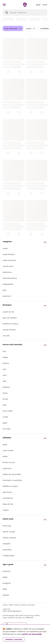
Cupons (6, 510)
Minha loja (7, 526)
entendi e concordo (14, 639)
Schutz (5, 417)
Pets (4, 290)
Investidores (8, 498)
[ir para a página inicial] (25, 6)
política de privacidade (32, 634)
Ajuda (5, 444)
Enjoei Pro (7, 296)
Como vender (8, 450)
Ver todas (7, 429)
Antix (5, 405)
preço (31, 28)
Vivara (5, 393)
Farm (4, 351)
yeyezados (7, 550)
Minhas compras (9, 538)
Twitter (5, 577)
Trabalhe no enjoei (10, 486)
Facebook (6, 571)
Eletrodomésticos (10, 278)
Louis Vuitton (8, 411)
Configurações (9, 555)
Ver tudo (6, 336)
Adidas (5, 357)
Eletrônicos (7, 272)
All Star (5, 399)
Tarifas (5, 456)
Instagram (7, 583)
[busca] (25, 12)
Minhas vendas (9, 532)
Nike (4, 381)
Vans (5, 375)
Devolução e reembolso (12, 480)
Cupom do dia (8, 312)
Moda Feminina (9, 254)
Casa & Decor (8, 266)
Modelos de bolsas (10, 324)
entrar (45, 5)
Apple (5, 423)
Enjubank (6, 544)
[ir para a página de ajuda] (38, 5)
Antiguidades (8, 284)
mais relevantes (13, 28)
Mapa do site (8, 504)
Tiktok (5, 589)
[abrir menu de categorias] (4, 5)
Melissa (6, 363)
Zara (4, 369)
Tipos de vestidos (10, 318)
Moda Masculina (9, 260)
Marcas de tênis (9, 330)
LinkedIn (6, 595)
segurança (7, 468)
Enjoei (5, 248)
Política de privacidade (12, 474)
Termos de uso (9, 462)
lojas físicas (7, 492)
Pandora (6, 387)
